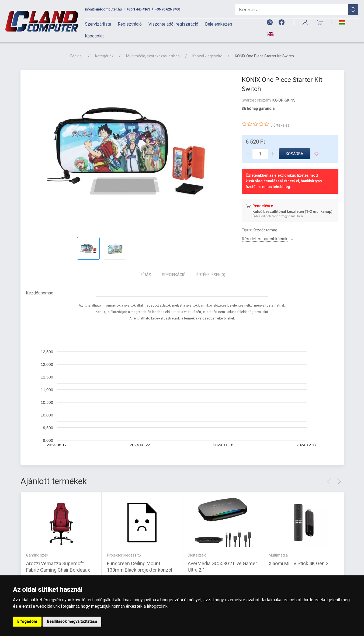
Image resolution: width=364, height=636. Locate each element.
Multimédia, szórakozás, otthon (153, 56)
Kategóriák (104, 56)
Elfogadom (27, 621)
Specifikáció (174, 275)
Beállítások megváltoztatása (72, 621)
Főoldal (76, 56)
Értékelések (211, 275)
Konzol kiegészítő (207, 56)
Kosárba (295, 154)
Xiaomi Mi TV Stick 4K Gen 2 (299, 563)
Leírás (145, 275)
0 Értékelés (280, 125)
